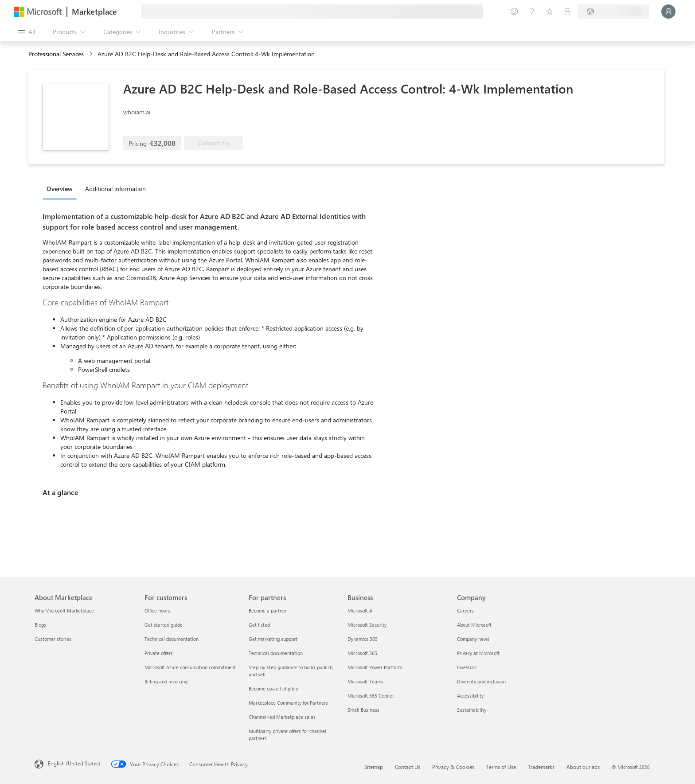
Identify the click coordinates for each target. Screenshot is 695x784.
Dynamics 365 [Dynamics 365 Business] (363, 639)
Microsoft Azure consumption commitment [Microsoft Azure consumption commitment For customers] (190, 667)
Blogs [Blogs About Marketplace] (40, 625)
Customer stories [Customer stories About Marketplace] (53, 639)
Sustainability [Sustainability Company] (472, 710)
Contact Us (408, 767)
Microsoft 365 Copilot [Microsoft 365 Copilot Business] (371, 696)
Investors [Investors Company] (467, 667)
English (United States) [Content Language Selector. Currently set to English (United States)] (74, 763)
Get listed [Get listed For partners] (259, 625)
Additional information (115, 189)
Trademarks (541, 767)
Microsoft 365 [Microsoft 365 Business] (362, 653)
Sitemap (374, 767)
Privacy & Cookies (453, 767)
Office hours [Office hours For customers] (157, 610)
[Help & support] (532, 12)
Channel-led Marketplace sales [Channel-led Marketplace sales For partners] (282, 717)
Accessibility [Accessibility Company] (470, 696)
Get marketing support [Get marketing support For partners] (273, 639)
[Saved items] (550, 12)
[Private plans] (567, 12)
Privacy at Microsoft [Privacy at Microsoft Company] (478, 653)
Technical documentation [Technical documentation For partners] (276, 653)
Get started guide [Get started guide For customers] (164, 625)
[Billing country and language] (613, 12)
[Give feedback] (514, 12)
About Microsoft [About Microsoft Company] (474, 625)
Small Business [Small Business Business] (363, 710)
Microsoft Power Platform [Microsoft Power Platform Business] (375, 667)
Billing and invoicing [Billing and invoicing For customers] (166, 681)
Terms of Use (501, 767)
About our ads (583, 767)
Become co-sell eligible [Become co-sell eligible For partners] (273, 688)
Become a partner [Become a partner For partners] (268, 610)
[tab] (62, 188)
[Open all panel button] (26, 32)
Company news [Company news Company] (473, 639)
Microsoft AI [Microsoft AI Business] (361, 610)
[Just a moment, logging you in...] (668, 12)
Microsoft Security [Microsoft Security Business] (367, 625)
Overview (60, 189)
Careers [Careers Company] (465, 610)
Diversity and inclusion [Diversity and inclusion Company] (481, 681)
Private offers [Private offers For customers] (159, 653)
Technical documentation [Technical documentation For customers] (172, 639)
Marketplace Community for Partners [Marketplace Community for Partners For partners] (288, 703)
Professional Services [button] (56, 54)
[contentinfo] (92, 54)
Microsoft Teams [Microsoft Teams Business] (365, 681)
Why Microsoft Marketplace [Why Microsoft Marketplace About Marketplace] (64, 610)
